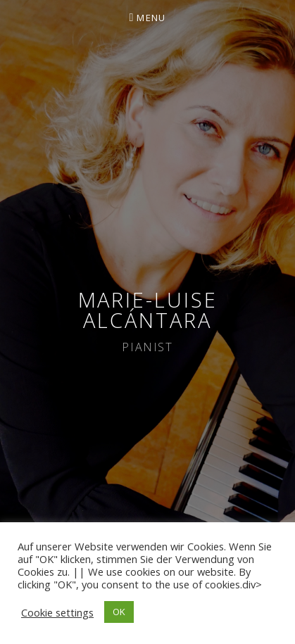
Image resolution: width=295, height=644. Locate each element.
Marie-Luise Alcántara (148, 310)
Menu (151, 18)
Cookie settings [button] (57, 612)
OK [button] (119, 612)
